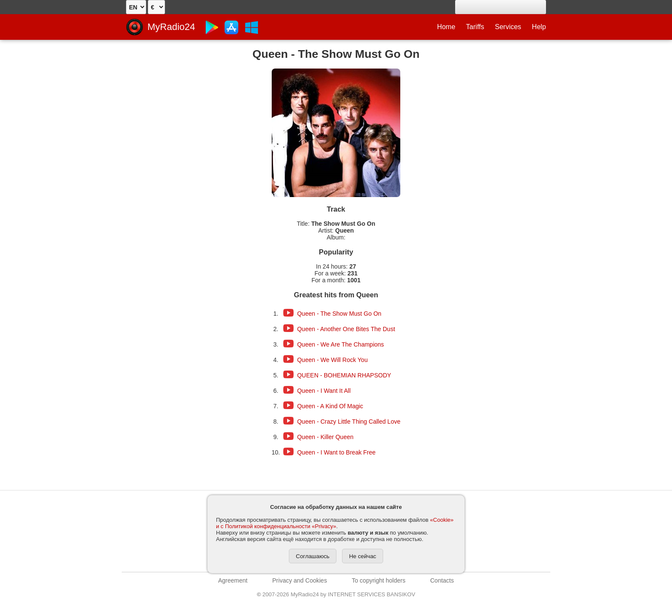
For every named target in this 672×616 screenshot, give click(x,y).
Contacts (442, 580)
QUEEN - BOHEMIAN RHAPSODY (344, 375)
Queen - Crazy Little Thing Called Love (349, 422)
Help (539, 27)
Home (446, 27)
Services (508, 27)
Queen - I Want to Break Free (336, 452)
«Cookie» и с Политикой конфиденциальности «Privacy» (335, 523)
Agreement (233, 580)
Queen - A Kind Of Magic (330, 406)
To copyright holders (379, 580)
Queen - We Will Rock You (332, 360)
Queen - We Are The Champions (340, 344)
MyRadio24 (171, 27)
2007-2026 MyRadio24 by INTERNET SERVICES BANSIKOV (336, 594)
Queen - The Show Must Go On (339, 314)
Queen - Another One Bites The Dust (346, 329)
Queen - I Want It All (324, 391)
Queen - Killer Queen (325, 437)
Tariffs (475, 27)
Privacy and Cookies (300, 580)
